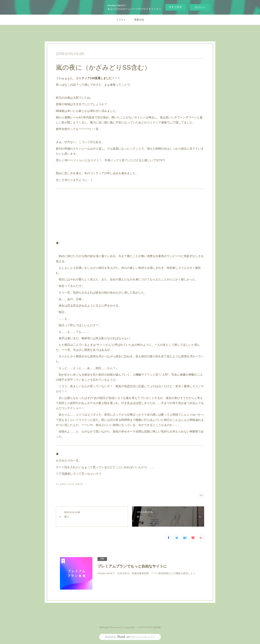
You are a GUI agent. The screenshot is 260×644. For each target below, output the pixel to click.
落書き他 (139, 20)
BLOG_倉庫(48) (76, 484)
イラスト (121, 20)
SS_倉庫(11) (62, 484)
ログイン (200, 7)
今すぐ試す (175, 7)
